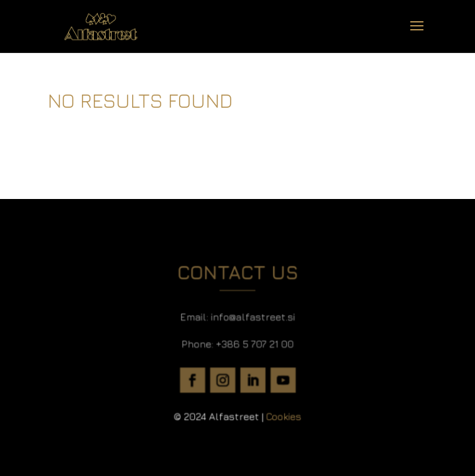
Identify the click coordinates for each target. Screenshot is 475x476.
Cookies (281, 412)
